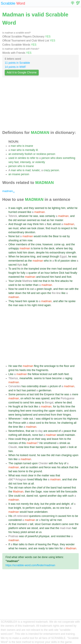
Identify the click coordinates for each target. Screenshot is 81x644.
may (30, 224)
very (11, 162)
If (9, 544)
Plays (55, 544)
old (15, 220)
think (36, 224)
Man (15, 544)
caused (62, 516)
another (52, 496)
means (23, 548)
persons (21, 394)
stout (32, 423)
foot (69, 277)
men (54, 269)
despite (40, 253)
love (20, 484)
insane (29, 146)
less (27, 447)
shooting (14, 240)
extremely (18, 154)
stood (35, 528)
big (71, 248)
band (54, 488)
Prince (17, 423)
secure (58, 419)
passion (65, 261)
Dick (62, 273)
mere (75, 394)
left (58, 492)
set (38, 293)
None (12, 236)
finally (74, 273)
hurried (13, 212)
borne (37, 248)
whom (28, 488)
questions (35, 516)
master (59, 220)
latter (11, 293)
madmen (9, 191)
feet (67, 374)
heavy (16, 532)
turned (27, 463)
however (48, 244)
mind (40, 305)
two (66, 248)
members (22, 244)
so (27, 467)
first (57, 281)
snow (43, 269)
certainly (50, 216)
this (63, 407)
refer (33, 158)
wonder (70, 544)
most (24, 475)
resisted (61, 536)
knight (17, 508)
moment (22, 524)
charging (66, 455)
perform (30, 508)
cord (38, 423)
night (19, 208)
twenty (40, 447)
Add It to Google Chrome (22, 72)
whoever (24, 216)
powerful (33, 536)
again (47, 305)
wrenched (44, 415)
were (29, 411)
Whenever (15, 419)
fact (19, 390)
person (51, 154)
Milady (38, 479)
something (69, 158)
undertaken (41, 512)
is (23, 146)
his (75, 228)
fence (53, 423)
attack (65, 467)
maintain (70, 435)
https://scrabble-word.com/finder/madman (30, 565)
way (43, 439)
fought (12, 273)
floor (67, 366)
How (11, 439)
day (60, 496)
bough (48, 289)
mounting (38, 411)
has (24, 386)
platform (13, 528)
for (18, 273)
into (29, 370)
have (48, 378)
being (18, 415)
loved (31, 479)
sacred (13, 265)
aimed (31, 532)
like (29, 212)
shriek (63, 443)
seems (38, 378)
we (25, 224)
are (45, 431)
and (26, 208)
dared (30, 496)
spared (45, 398)
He (10, 366)
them (31, 544)
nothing (13, 435)
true (11, 508)
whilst (70, 208)
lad (10, 471)
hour (47, 273)
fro (19, 269)
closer (41, 228)
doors (73, 411)
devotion (30, 232)
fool (49, 224)
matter (45, 475)
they (31, 208)
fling (36, 366)
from (53, 415)
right (34, 305)
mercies (13, 443)
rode (26, 419)
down (31, 253)
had (60, 269)
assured (53, 431)
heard (19, 301)
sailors (12, 253)
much (54, 228)
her (52, 220)
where (60, 248)
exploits (47, 508)
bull (25, 265)
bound (45, 277)
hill (29, 293)
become (57, 378)
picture (54, 386)
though (18, 224)
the (10, 220)
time (68, 407)
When (12, 257)
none (35, 435)
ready (42, 548)
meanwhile (26, 378)
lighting (56, 208)
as (39, 220)
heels (23, 370)
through (54, 257)
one (62, 508)
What (12, 475)
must (15, 228)
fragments (42, 370)
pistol (24, 532)
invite (45, 236)
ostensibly (33, 386)
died (69, 403)
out (50, 374)
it (26, 289)
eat (64, 236)
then (61, 289)
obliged (46, 419)
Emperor (49, 394)
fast (16, 162)
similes (22, 158)
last (32, 394)
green (40, 289)
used (11, 158)
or (34, 154)
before (54, 273)
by (68, 236)
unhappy (14, 248)
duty (37, 504)
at (20, 240)
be (50, 208)
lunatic (36, 170)
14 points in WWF (15, 67)
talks (22, 544)
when (23, 228)
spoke (72, 301)
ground (38, 471)
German (46, 524)
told (35, 281)
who (19, 146)
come (57, 244)
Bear (56, 236)
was (13, 208)
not (15, 484)
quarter (33, 273)
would (37, 236)
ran (67, 289)
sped (63, 447)
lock (31, 407)
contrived (14, 403)
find (48, 228)
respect (66, 228)
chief (40, 488)
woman (22, 220)
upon (43, 293)
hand (58, 277)
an (10, 154)
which (28, 398)
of (29, 244)
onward (22, 212)
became (25, 257)
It (9, 208)
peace (67, 431)
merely (25, 504)
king (33, 257)
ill (37, 150)
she (75, 479)
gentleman (45, 390)
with (72, 289)
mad (28, 170)
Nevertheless (16, 431)
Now (11, 289)
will (20, 435)
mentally (30, 150)
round (32, 455)
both (61, 374)
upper (52, 411)
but (17, 236)
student (56, 524)
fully (23, 273)
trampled (34, 269)
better (29, 285)
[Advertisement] (40, 105)
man (13, 146)
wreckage (50, 366)
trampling (14, 411)
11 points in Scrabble (17, 63)
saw (15, 366)
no (23, 285)
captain (18, 463)
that (45, 281)
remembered (16, 261)
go (29, 439)
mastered (14, 277)
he (76, 208)
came (65, 524)
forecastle (71, 492)
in (16, 158)
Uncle (18, 281)
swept (46, 257)
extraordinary (16, 232)
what (11, 548)
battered (27, 415)
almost (57, 224)
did (10, 484)
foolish (29, 154)
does (59, 158)
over (71, 524)
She (11, 496)
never (52, 492)
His (10, 516)
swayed (67, 269)
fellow (36, 374)
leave (55, 439)
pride (53, 504)
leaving (42, 544)
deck (51, 248)
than (36, 285)
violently (40, 162)
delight (66, 504)
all (75, 423)
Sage (39, 492)
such (71, 496)
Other (12, 244)
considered (15, 520)
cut (32, 289)
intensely (25, 162)
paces (48, 447)
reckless (41, 154)
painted (31, 390)
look (34, 228)
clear (31, 475)
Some (12, 394)
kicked (44, 374)
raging (68, 378)
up (63, 244)
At (10, 524)
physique (44, 536)
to (28, 158)
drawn (43, 386)
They (11, 301)
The (11, 463)
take (51, 548)
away (38, 403)
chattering (67, 423)
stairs (59, 411)
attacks (65, 281)
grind (11, 370)
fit (56, 261)
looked (24, 455)
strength (71, 253)
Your (11, 281)
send (26, 403)
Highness (73, 419)
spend (43, 496)
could (18, 439)
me (40, 281)
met (59, 520)
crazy (47, 170)
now (30, 240)
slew (73, 261)
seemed (40, 208)
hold (20, 253)
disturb (27, 435)
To (10, 269)
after (61, 301)
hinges (67, 415)
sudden (34, 467)
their (60, 415)
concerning (48, 516)
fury (61, 463)
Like (11, 374)
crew (38, 244)
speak (32, 301)
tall (32, 524)
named (67, 488)
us (40, 532)
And (11, 224)
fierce (47, 467)
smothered (50, 443)
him (63, 208)
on (22, 398)
